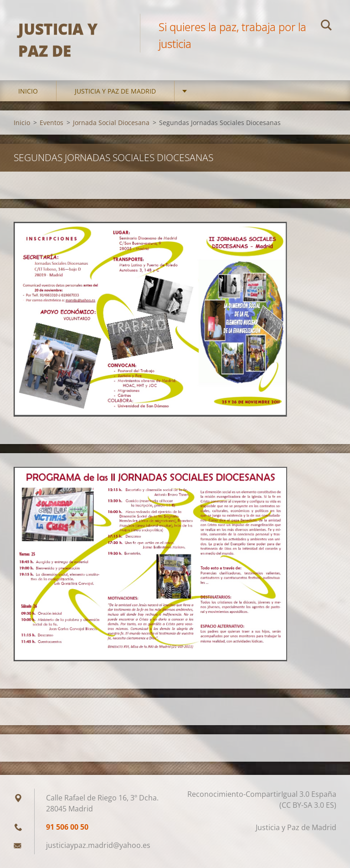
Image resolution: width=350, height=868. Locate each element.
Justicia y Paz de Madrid (115, 91)
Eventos (51, 123)
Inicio (28, 91)
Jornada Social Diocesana (111, 123)
